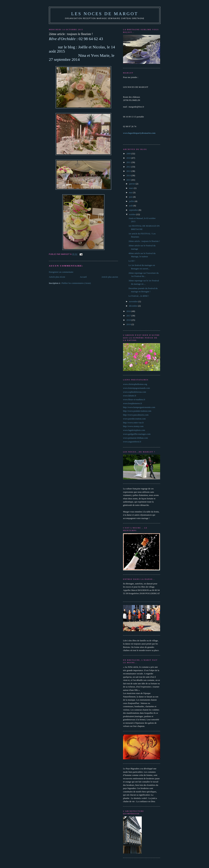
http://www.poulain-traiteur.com (137, 411)
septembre (134, 210)
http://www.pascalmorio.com (136, 415)
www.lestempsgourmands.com (136, 388)
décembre (134, 306)
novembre (134, 301)
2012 (129, 167)
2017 (129, 316)
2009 (129, 154)
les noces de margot (105, 14)
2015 (129, 180)
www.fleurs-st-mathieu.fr (134, 399)
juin (131, 197)
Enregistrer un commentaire (61, 272)
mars (132, 188)
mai (131, 192)
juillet (132, 201)
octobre (133, 214)
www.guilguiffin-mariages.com (137, 434)
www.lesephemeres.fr (133, 403)
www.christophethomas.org (135, 384)
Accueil (83, 277)
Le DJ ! (132, 261)
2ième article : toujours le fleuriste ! (144, 241)
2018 (129, 320)
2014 (129, 175)
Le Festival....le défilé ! (139, 296)
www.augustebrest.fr (132, 442)
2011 (129, 162)
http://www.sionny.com (133, 426)
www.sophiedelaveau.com (135, 392)
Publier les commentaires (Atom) (76, 283)
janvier (132, 184)
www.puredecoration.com (134, 419)
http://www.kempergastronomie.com (139, 407)
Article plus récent (57, 277)
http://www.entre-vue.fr (133, 423)
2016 (129, 311)
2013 (129, 171)
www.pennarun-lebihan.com (135, 438)
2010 (129, 158)
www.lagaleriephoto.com (134, 430)
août (131, 206)
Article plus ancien (110, 277)
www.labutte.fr (130, 396)
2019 (129, 324)
